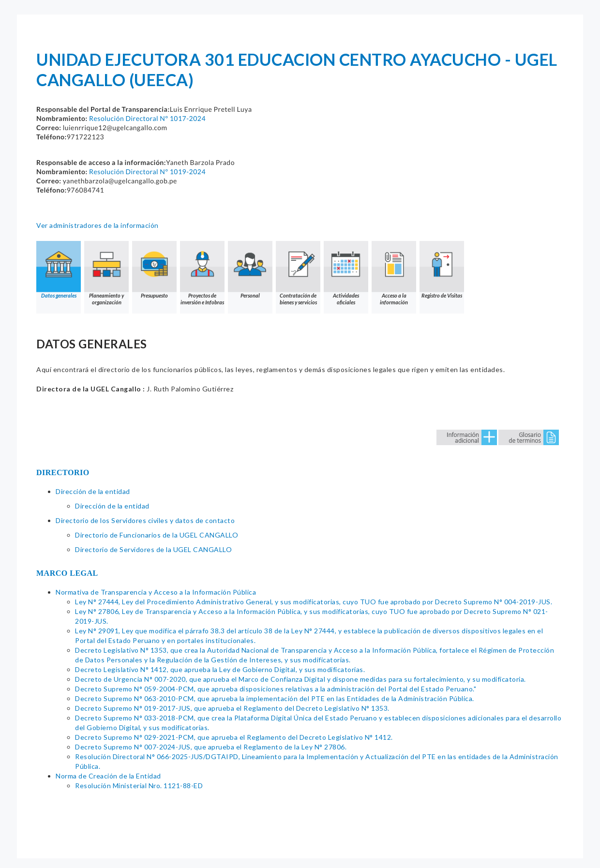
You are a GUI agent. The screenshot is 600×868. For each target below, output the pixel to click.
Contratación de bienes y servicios (298, 273)
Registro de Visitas (442, 270)
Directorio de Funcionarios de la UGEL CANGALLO (157, 535)
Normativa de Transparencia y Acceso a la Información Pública (156, 592)
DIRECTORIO (63, 472)
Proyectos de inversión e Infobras (202, 273)
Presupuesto (154, 270)
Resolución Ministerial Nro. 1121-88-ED (139, 786)
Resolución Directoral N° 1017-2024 (147, 118)
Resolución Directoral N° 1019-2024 (147, 172)
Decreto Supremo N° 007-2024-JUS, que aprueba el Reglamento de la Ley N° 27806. (211, 747)
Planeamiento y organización (106, 273)
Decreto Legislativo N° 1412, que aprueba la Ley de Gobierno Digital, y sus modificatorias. (220, 669)
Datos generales (59, 270)
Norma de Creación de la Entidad (108, 776)
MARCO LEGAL (67, 573)
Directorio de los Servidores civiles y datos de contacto (145, 520)
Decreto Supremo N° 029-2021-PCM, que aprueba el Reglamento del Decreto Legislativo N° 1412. (234, 737)
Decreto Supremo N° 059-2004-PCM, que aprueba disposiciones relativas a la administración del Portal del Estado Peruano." (276, 689)
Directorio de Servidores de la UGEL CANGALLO (153, 549)
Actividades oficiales (346, 273)
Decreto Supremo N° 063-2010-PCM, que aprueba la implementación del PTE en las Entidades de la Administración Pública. (275, 698)
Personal (250, 270)
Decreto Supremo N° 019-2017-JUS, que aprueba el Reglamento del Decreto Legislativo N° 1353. (232, 708)
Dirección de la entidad (93, 491)
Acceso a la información (394, 273)
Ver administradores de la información (97, 225)
